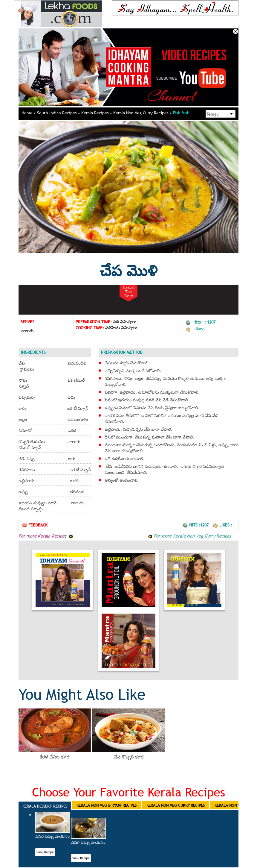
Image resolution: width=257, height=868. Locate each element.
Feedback (35, 525)
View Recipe (45, 852)
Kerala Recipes (97, 113)
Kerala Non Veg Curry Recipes (142, 113)
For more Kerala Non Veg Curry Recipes (189, 536)
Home (29, 113)
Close (235, 31)
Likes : (222, 525)
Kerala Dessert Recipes (45, 806)
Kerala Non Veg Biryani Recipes (107, 805)
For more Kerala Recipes (46, 536)
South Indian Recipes (58, 113)
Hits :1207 (196, 525)
